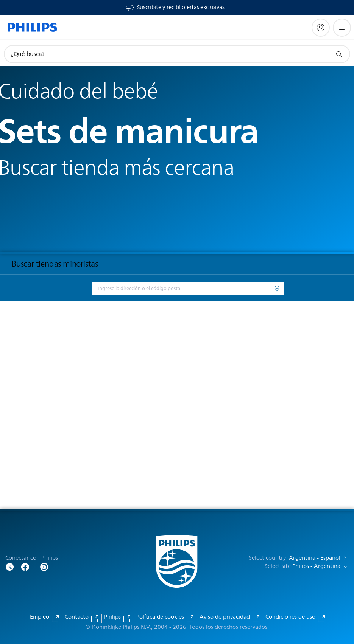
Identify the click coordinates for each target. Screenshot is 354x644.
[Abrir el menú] (342, 28)
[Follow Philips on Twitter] (10, 566)
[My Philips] (321, 28)
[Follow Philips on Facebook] (25, 566)
